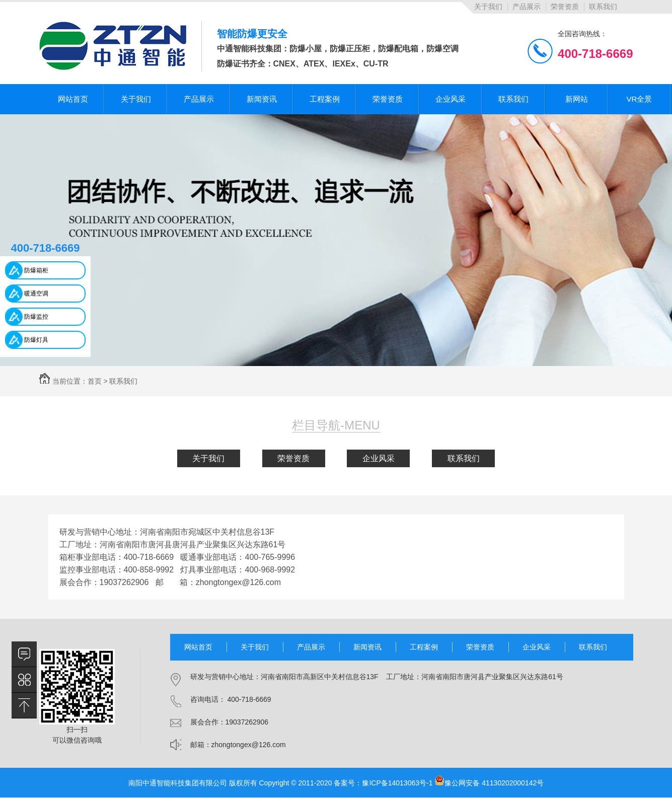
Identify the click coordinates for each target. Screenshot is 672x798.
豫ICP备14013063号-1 (397, 783)
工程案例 (424, 647)
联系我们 (603, 7)
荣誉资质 (565, 7)
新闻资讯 (367, 647)
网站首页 (198, 647)
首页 (95, 381)
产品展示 (527, 7)
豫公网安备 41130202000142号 (489, 783)
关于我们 (488, 7)
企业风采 (379, 458)
